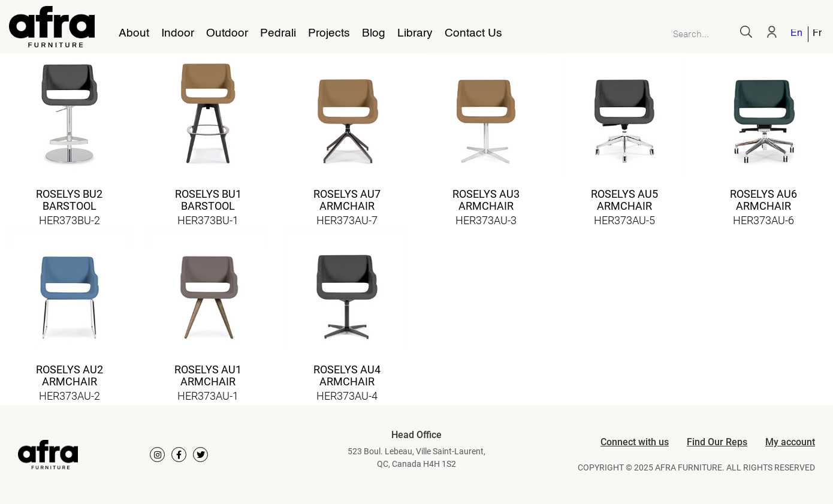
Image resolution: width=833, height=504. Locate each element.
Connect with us (635, 442)
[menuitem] (797, 34)
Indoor (178, 34)
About (134, 34)
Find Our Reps (717, 442)
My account (790, 442)
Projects (329, 34)
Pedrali (278, 34)
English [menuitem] (796, 34)
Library (415, 34)
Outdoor (227, 34)
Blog (374, 34)
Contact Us (473, 34)
